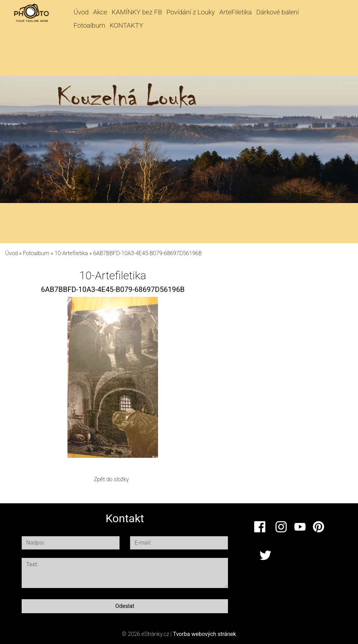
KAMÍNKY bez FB (137, 12)
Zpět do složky (111, 479)
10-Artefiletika (71, 253)
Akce (100, 12)
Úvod (81, 12)
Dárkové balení (277, 12)
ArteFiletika (235, 12)
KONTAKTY (127, 25)
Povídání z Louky (191, 12)
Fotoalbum (89, 25)
